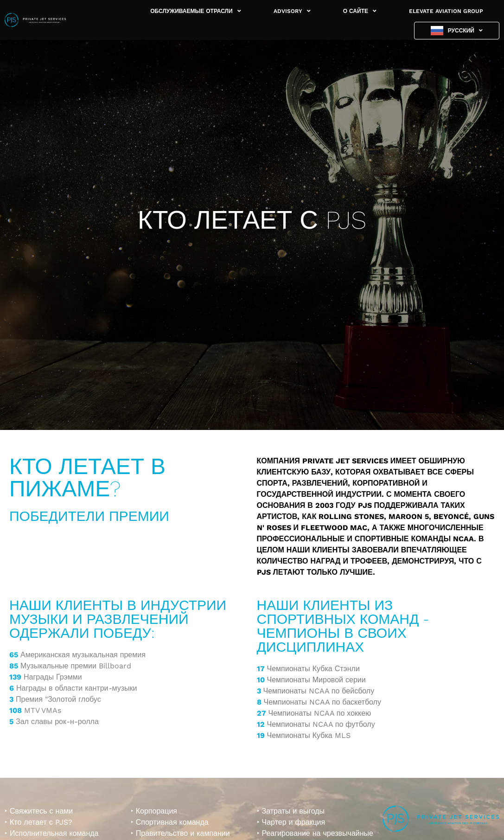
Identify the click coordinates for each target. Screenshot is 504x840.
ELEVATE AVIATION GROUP (446, 11)
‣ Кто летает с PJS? (38, 822)
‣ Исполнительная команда (51, 833)
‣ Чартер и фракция (291, 822)
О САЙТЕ (360, 11)
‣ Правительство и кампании (180, 833)
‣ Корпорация (154, 811)
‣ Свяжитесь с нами (39, 811)
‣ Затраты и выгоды (291, 811)
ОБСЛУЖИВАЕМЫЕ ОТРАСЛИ (195, 11)
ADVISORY (292, 11)
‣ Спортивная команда (170, 822)
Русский (465, 31)
